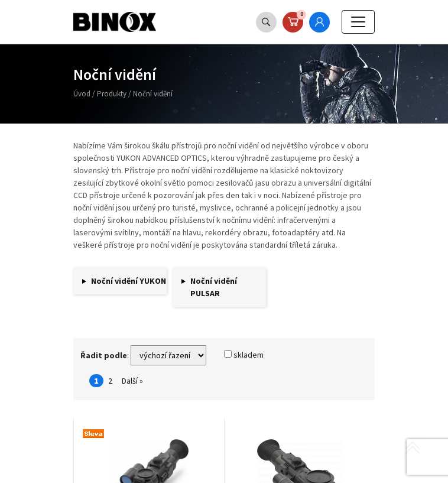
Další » (132, 381)
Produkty (112, 94)
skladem (244, 355)
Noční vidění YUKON (129, 281)
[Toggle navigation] (358, 22)
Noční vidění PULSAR (214, 287)
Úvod (82, 94)
